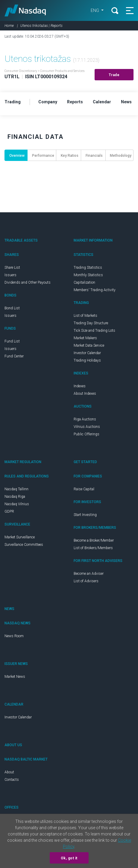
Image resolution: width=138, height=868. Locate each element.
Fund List (12, 341)
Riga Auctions (85, 419)
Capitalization (84, 282)
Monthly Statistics (88, 275)
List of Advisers (86, 581)
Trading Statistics (88, 268)
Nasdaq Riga (15, 497)
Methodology (121, 156)
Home (9, 26)
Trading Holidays (87, 360)
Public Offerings (87, 434)
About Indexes (85, 394)
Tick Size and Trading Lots (94, 331)
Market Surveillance (20, 537)
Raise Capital (84, 489)
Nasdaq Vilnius (17, 504)
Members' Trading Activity (95, 290)
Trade (114, 75)
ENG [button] (95, 10)
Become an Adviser (89, 574)
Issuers (10, 275)
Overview (17, 156)
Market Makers (85, 338)
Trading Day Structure (91, 323)
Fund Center (14, 356)
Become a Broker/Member (94, 540)
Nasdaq (25, 10)
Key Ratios (70, 156)
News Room (14, 636)
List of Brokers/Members (93, 548)
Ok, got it (69, 858)
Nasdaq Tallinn (16, 489)
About (9, 772)
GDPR (9, 511)
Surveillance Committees (24, 545)
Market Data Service (89, 345)
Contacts (12, 780)
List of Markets (85, 316)
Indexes (80, 386)
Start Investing (85, 515)
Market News (15, 677)
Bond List (12, 308)
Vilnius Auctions (87, 427)
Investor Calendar (87, 353)
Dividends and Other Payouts (28, 282)
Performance (43, 156)
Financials (94, 156)
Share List (12, 268)
